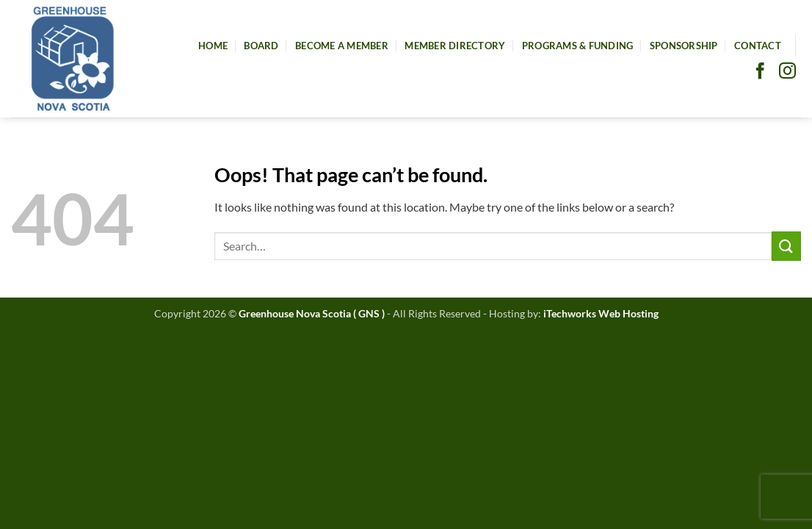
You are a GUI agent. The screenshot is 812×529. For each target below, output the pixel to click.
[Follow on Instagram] (787, 72)
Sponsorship (684, 46)
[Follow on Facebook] (760, 72)
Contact (758, 46)
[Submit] (786, 246)
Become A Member (342, 46)
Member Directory (455, 46)
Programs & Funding (578, 46)
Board (261, 46)
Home (213, 46)
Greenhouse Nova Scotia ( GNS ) (312, 313)
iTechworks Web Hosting (601, 313)
